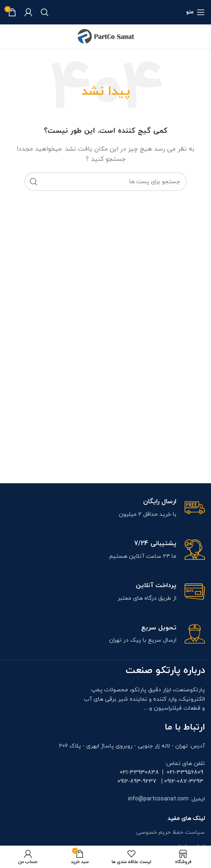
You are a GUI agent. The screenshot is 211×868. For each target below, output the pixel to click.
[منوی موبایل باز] (196, 12)
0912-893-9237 (137, 781)
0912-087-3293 (184, 781)
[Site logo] (106, 36)
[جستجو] (45, 12)
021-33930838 (139, 773)
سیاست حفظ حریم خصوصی (171, 832)
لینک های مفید (186, 819)
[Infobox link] (105, 508)
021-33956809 (185, 773)
